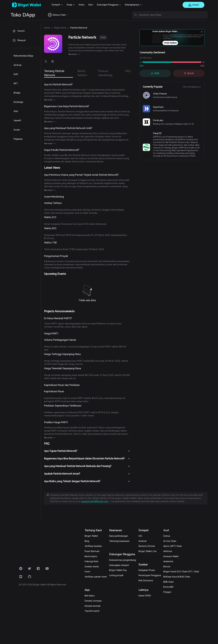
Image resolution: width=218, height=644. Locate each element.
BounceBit (168, 587)
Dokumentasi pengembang (123, 560)
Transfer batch (92, 611)
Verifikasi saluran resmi (96, 577)
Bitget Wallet (91, 536)
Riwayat (19, 40)
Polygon (167, 592)
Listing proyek (116, 575)
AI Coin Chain (170, 541)
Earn (91, 5)
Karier (88, 572)
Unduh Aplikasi (178, 43)
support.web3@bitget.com (95, 501)
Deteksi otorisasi (93, 601)
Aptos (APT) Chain (173, 546)
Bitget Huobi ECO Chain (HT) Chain (181, 572)
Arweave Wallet (171, 556)
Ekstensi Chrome (147, 546)
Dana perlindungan (119, 536)
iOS (140, 536)
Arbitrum (168, 551)
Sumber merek (92, 567)
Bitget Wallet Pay (118, 570)
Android (142, 541)
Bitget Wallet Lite (148, 551)
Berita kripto (91, 556)
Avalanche (168, 561)
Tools (103, 37)
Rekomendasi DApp (23, 56)
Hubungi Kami (91, 561)
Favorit (19, 31)
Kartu (82, 5)
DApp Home (60, 28)
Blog (87, 541)
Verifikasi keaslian (93, 546)
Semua (167, 536)
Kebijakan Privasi (147, 570)
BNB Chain (168, 582)
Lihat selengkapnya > (192, 87)
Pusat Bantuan (92, 551)
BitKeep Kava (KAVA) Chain (177, 577)
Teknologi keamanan (119, 541)
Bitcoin (167, 567)
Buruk (189, 73)
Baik (155, 73)
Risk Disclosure (146, 580)
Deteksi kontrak (92, 606)
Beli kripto (90, 596)
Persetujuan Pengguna (150, 575)
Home (47, 28)
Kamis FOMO (145, 596)
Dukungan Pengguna (108, 5)
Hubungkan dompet (119, 565)
